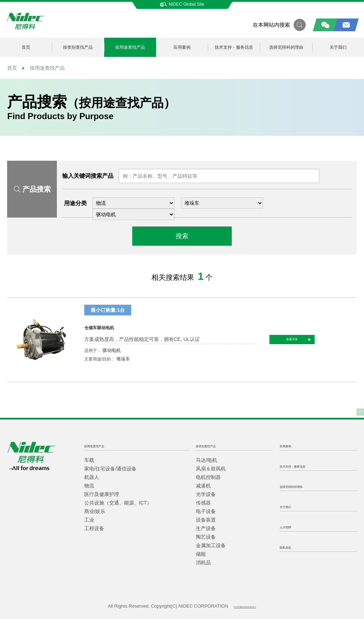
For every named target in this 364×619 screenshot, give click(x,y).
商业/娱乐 (95, 511)
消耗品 (203, 562)
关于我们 (338, 47)
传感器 (203, 503)
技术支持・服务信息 (234, 47)
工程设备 (94, 528)
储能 (201, 554)
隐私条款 (291, 547)
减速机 (203, 486)
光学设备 (206, 494)
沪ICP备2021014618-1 (245, 606)
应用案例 (182, 47)
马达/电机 (207, 460)
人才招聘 (291, 526)
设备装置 (206, 520)
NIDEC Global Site (182, 4)
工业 (89, 520)
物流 (89, 486)
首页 (26, 47)
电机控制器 (208, 477)
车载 (89, 460)
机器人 (92, 477)
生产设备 (206, 528)
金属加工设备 (211, 545)
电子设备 (206, 511)
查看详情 (328, 339)
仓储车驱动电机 (114, 326)
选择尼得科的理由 (286, 47)
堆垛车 (123, 359)
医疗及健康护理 (102, 494)
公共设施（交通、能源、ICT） (118, 503)
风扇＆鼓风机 (211, 469)
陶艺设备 (206, 537)
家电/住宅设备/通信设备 (111, 469)
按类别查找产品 (78, 47)
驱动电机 (112, 350)
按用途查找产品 (130, 47)
